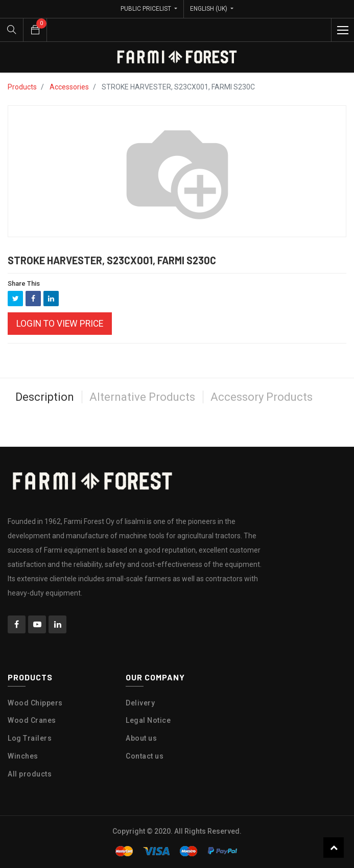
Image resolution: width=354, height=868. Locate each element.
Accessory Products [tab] (262, 397)
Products (22, 87)
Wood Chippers (35, 703)
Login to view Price (60, 324)
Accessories (69, 87)
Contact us (145, 756)
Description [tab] (45, 397)
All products (30, 774)
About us (141, 738)
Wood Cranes (32, 720)
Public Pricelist (147, 9)
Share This (24, 283)
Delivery (140, 703)
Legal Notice (148, 720)
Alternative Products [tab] (142, 397)
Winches (23, 756)
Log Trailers (30, 738)
